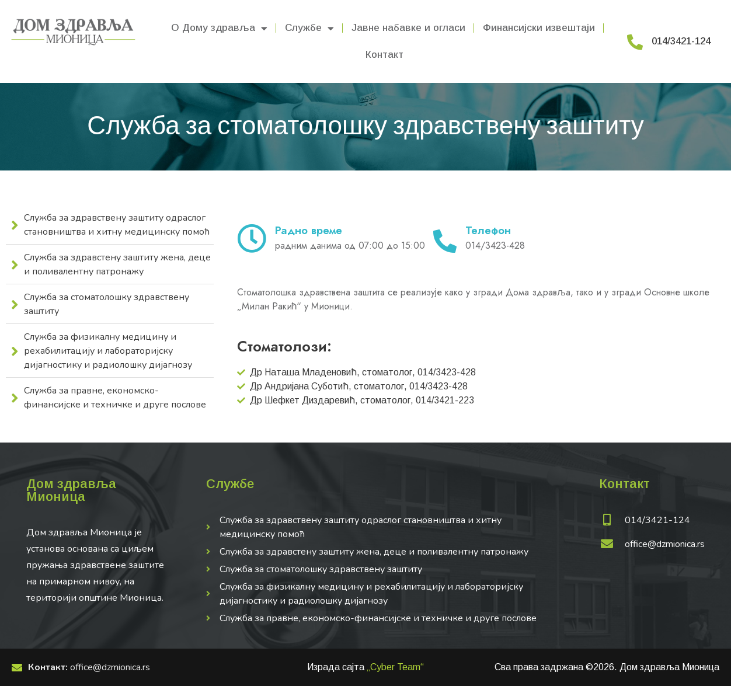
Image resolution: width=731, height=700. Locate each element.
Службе (309, 28)
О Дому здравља (219, 28)
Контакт (384, 55)
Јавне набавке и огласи (408, 28)
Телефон (488, 230)
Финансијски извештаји (539, 28)
